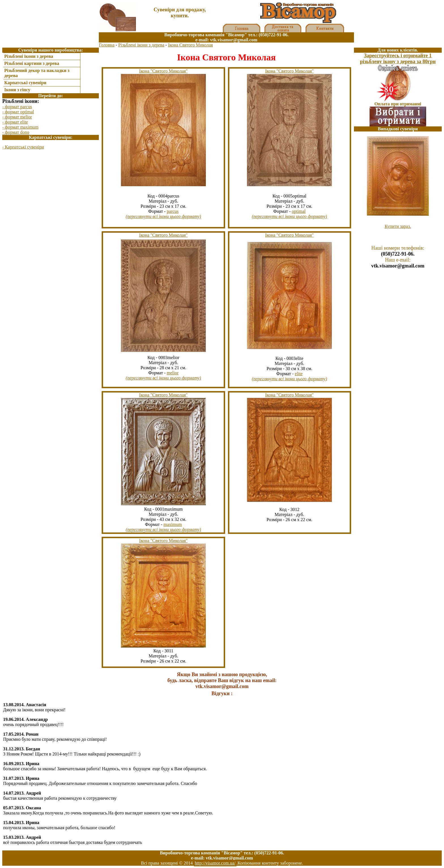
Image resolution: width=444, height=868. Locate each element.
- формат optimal (18, 112)
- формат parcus (17, 107)
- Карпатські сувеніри (23, 147)
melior (173, 373)
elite (299, 374)
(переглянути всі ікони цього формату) (163, 216)
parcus (173, 211)
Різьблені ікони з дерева (141, 45)
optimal (299, 211)
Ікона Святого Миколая (190, 45)
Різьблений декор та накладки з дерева (37, 73)
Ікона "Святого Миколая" (163, 71)
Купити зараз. (398, 226)
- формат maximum (20, 127)
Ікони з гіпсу (17, 90)
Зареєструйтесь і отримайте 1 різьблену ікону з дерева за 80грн (398, 59)
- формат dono (16, 132)
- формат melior (17, 117)
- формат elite (15, 122)
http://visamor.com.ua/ (215, 863)
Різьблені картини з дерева (32, 63)
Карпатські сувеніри (25, 83)
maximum (173, 524)
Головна (107, 45)
